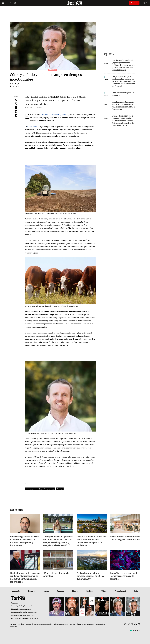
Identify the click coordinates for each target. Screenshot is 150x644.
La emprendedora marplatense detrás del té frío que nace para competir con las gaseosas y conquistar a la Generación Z (58, 541)
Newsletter (21, 624)
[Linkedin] (139, 625)
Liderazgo (32, 591)
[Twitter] (129, 625)
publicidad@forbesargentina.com (27, 606)
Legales (73, 624)
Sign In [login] (145, 3)
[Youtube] (136, 625)
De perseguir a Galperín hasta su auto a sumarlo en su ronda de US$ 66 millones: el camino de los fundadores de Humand (124, 82)
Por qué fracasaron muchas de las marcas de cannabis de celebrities (124, 576)
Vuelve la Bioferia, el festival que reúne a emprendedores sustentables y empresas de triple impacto (91, 541)
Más (122, 54)
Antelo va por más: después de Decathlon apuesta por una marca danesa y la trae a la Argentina (124, 106)
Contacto (29, 624)
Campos (30, 489)
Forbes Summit (120, 591)
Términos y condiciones (61, 624)
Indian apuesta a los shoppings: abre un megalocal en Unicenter (125, 538)
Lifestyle (75, 591)
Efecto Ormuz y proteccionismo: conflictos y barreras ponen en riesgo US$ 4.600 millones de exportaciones (25, 578)
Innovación (16, 591)
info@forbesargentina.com (24, 609)
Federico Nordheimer (45, 489)
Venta (60, 489)
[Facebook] (125, 625)
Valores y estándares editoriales (43, 624)
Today (136, 591)
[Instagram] (132, 625)
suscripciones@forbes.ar (27, 615)
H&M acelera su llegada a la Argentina (123, 94)
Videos (104, 591)
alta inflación (32, 127)
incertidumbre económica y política (54, 114)
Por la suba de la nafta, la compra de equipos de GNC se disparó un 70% (90, 576)
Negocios (61, 591)
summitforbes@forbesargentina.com (26, 612)
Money (46, 591)
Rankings (90, 591)
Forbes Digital (15, 84)
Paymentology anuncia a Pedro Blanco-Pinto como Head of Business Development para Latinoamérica (24, 541)
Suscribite (134, 3)
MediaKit (13, 624)
